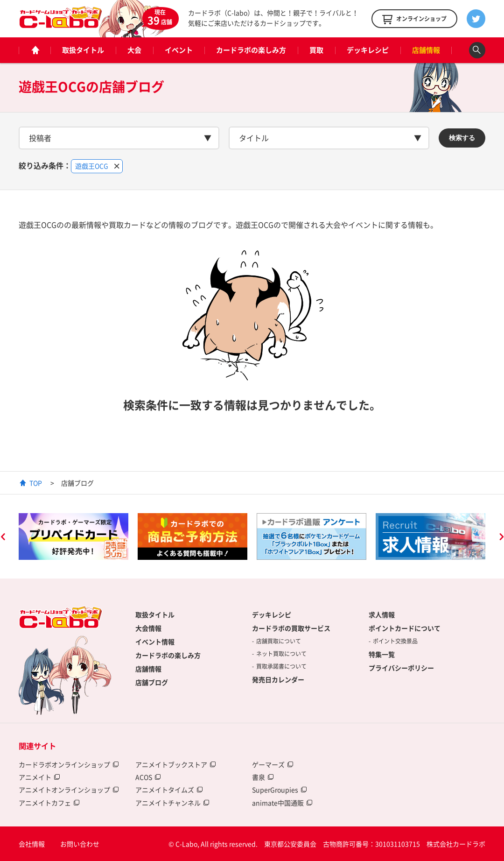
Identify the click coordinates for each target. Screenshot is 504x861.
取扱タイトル (83, 50)
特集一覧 (382, 654)
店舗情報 (426, 50)
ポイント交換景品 (395, 641)
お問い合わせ (80, 844)
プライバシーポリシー (401, 668)
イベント (179, 50)
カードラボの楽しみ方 (251, 50)
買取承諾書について (281, 666)
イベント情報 (155, 642)
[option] (73, 536)
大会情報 (148, 628)
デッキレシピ (368, 50)
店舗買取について (279, 641)
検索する (462, 138)
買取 (316, 50)
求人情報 (382, 614)
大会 (134, 50)
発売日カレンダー (278, 679)
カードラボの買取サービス (291, 628)
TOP (36, 483)
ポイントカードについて (405, 628)
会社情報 (32, 844)
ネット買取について (281, 654)
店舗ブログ (152, 682)
